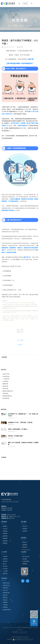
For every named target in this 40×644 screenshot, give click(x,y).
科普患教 (15, 26)
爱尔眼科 (20, 47)
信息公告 (5, 600)
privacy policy (26, 550)
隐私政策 (25, 547)
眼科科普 (22, 26)
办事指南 (5, 602)
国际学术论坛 (6, 583)
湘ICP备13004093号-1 (22, 637)
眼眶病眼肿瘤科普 (7, 396)
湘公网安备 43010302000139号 (23, 639)
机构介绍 (5, 595)
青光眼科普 (5, 389)
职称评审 (5, 561)
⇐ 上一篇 (20, 340)
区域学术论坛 (6, 585)
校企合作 (5, 566)
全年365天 (11, 518)
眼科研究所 (6, 588)
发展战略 (5, 536)
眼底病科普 (5, 386)
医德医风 (5, 543)
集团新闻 (5, 538)
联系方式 (25, 542)
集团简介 (5, 526)
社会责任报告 (26, 561)
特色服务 (25, 529)
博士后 (5, 564)
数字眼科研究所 (7, 610)
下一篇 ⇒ (20, 345)
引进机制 (5, 556)
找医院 (25, 3)
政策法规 (5, 598)
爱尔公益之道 (26, 556)
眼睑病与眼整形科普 (8, 391)
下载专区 (5, 605)
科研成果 (5, 607)
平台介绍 (5, 590)
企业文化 (5, 529)
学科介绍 (25, 526)
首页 (9, 26)
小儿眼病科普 (6, 379)
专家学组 (25, 531)
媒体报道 (5, 541)
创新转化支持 (6, 593)
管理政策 (25, 564)
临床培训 (5, 573)
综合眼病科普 (6, 398)
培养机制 (5, 559)
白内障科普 (5, 381)
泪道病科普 (5, 393)
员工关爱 (5, 569)
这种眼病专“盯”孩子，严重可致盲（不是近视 (20, 422)
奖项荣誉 (5, 534)
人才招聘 (5, 571)
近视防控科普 (6, 377)
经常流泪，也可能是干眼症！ (16, 436)
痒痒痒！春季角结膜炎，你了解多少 (18, 429)
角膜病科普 (29, 26)
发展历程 (5, 531)
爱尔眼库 (25, 559)
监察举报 (25, 545)
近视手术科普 (6, 374)
